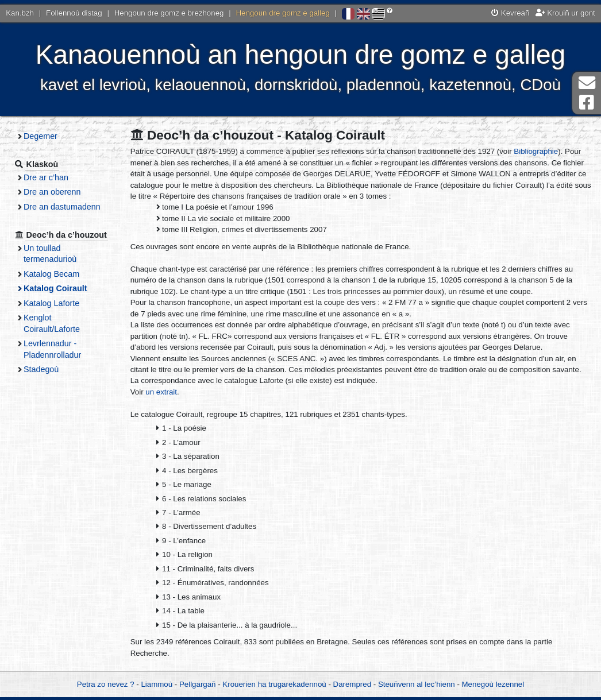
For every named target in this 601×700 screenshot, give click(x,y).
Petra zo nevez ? (106, 684)
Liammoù (157, 684)
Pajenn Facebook (587, 103)
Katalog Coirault (55, 288)
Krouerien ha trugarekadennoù (274, 684)
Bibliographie (536, 151)
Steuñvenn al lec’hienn (417, 684)
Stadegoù (41, 369)
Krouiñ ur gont (565, 13)
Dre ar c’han (46, 177)
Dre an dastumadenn (62, 207)
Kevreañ (510, 13)
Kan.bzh (20, 13)
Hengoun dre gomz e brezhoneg (169, 13)
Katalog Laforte (51, 303)
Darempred (352, 684)
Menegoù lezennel (493, 684)
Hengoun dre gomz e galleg (283, 13)
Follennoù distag (74, 13)
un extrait (161, 392)
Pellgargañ (198, 684)
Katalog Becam (51, 274)
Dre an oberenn (52, 192)
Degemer (41, 136)
